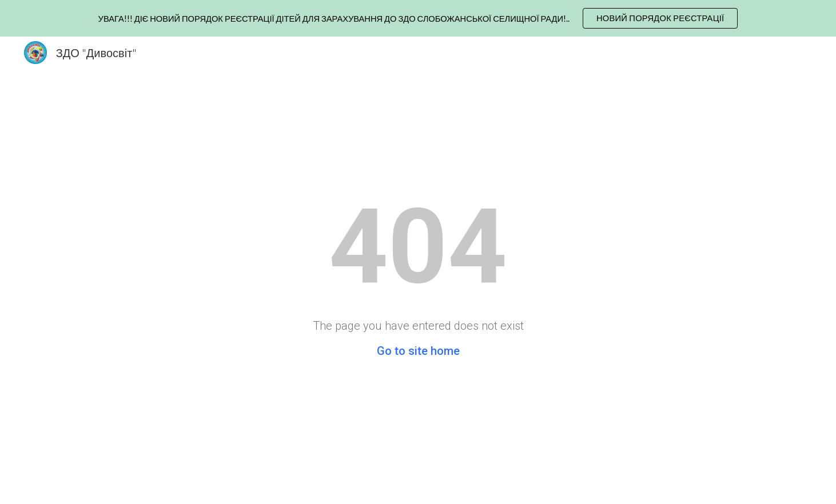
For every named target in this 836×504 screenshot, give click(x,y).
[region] (418, 18)
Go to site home (418, 351)
